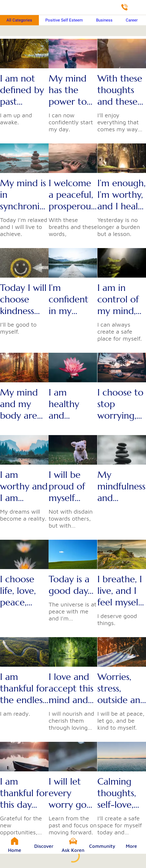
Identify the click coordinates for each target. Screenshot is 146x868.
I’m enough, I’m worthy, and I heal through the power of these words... (122, 195)
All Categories (19, 20)
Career (132, 20)
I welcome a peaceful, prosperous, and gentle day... (72, 195)
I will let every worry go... (70, 793)
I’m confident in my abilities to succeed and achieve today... (70, 299)
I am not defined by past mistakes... (22, 90)
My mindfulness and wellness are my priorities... (121, 486)
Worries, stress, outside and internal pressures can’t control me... (122, 688)
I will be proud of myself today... (67, 486)
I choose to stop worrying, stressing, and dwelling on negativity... (121, 404)
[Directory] (124, 8)
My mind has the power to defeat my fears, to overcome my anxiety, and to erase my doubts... (72, 90)
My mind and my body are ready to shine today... (19, 404)
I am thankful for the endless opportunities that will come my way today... (24, 688)
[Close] (8, 8)
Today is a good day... (71, 585)
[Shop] (138, 8)
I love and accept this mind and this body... (71, 688)
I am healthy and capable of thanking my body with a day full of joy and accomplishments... (72, 404)
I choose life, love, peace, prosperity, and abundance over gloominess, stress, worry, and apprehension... (24, 591)
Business (104, 20)
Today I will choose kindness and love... (23, 299)
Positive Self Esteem (64, 20)
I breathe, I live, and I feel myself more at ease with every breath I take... (120, 591)
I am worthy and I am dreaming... (24, 486)
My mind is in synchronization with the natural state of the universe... (24, 195)
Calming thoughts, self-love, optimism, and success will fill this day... (121, 793)
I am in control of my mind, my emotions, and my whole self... (121, 299)
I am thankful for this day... (24, 793)
